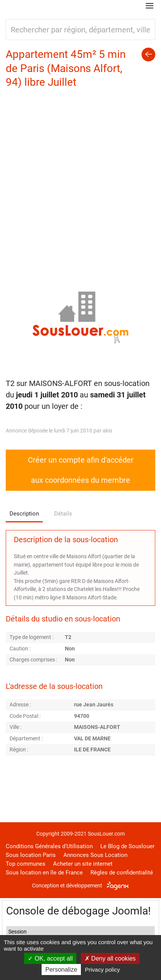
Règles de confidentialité (122, 873)
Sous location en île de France (44, 873)
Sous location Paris (31, 855)
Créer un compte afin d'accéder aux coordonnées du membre (81, 470)
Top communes (26, 864)
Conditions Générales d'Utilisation (49, 846)
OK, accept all (50, 958)
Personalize (61, 970)
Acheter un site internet (83, 864)
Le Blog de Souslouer (127, 846)
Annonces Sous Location (95, 855)
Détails (63, 514)
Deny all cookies (110, 958)
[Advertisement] (80, 174)
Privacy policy (103, 970)
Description (24, 514)
